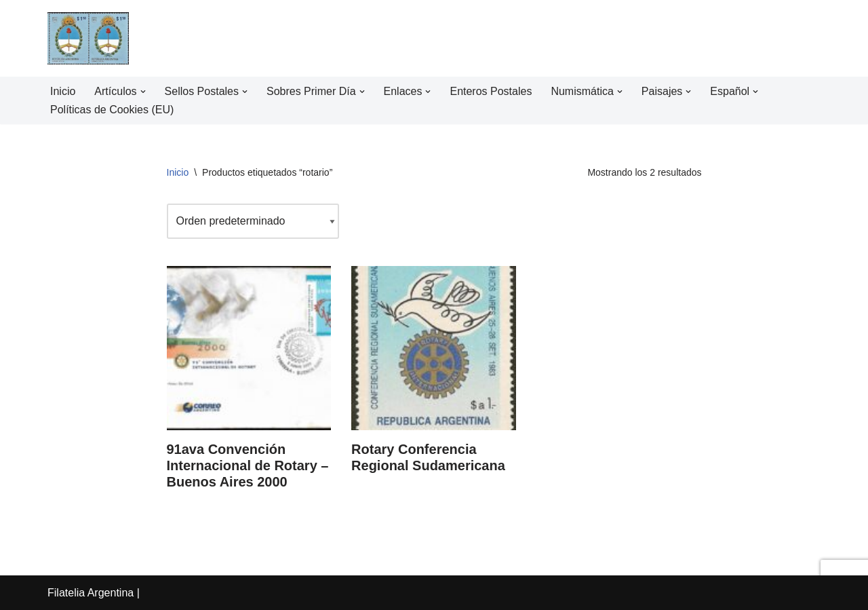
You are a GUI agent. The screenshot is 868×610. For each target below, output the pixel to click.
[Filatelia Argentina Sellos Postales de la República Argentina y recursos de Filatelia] (88, 38)
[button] (143, 92)
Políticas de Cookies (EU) (112, 110)
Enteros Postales (491, 91)
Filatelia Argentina (91, 593)
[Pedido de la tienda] (253, 221)
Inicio (63, 91)
